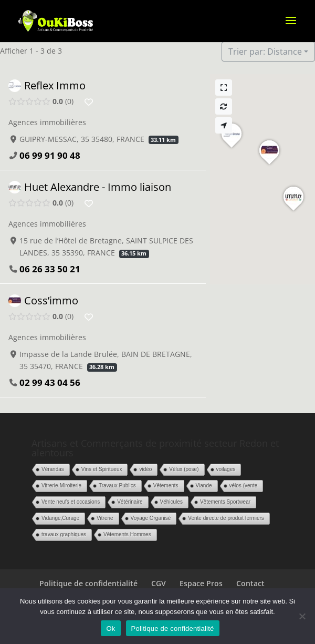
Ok (111, 628)
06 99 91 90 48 (50, 155)
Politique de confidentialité (88, 583)
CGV (159, 583)
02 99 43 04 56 (50, 382)
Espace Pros (201, 583)
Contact (250, 583)
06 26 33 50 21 (50, 269)
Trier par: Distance (265, 52)
